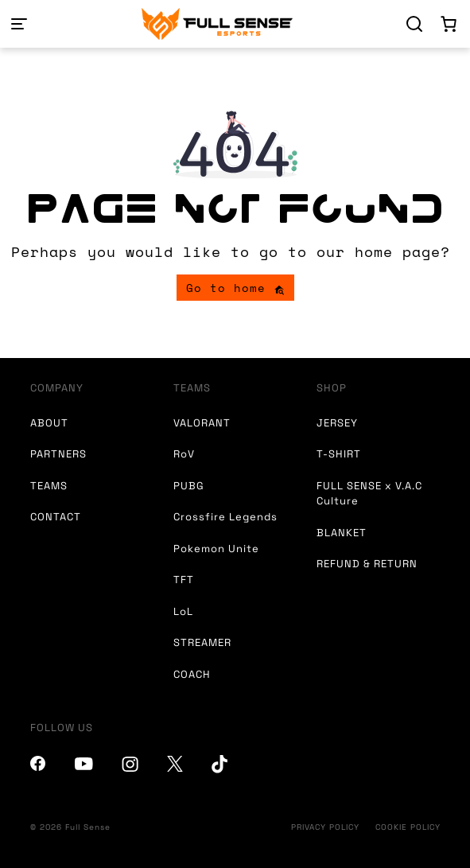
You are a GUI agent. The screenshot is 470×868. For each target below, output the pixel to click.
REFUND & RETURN (367, 564)
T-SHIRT (339, 454)
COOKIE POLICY (408, 827)
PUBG (189, 486)
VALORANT (202, 423)
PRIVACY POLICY (325, 827)
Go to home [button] (235, 288)
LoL (183, 611)
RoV (184, 454)
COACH (192, 674)
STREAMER (202, 642)
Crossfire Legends (225, 517)
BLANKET (342, 533)
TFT (184, 580)
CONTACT (56, 517)
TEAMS (49, 486)
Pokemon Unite (216, 549)
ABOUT (49, 423)
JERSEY (337, 423)
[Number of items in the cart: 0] (449, 24)
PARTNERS (58, 454)
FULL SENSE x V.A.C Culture (369, 494)
